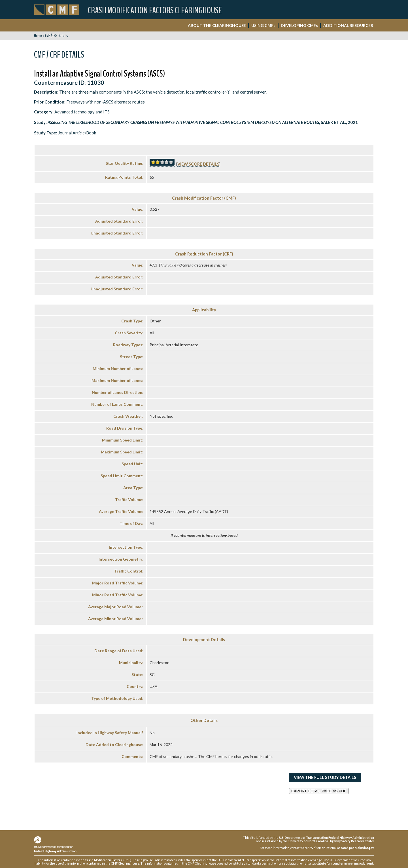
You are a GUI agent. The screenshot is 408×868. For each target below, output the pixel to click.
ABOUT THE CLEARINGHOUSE (217, 25)
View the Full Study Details (325, 777)
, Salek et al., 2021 (203, 122)
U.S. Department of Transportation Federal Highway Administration (327, 838)
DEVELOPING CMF (299, 25)
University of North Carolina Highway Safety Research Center (331, 841)
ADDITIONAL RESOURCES (348, 25)
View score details (198, 164)
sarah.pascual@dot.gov (357, 848)
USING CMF (263, 25)
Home (38, 36)
